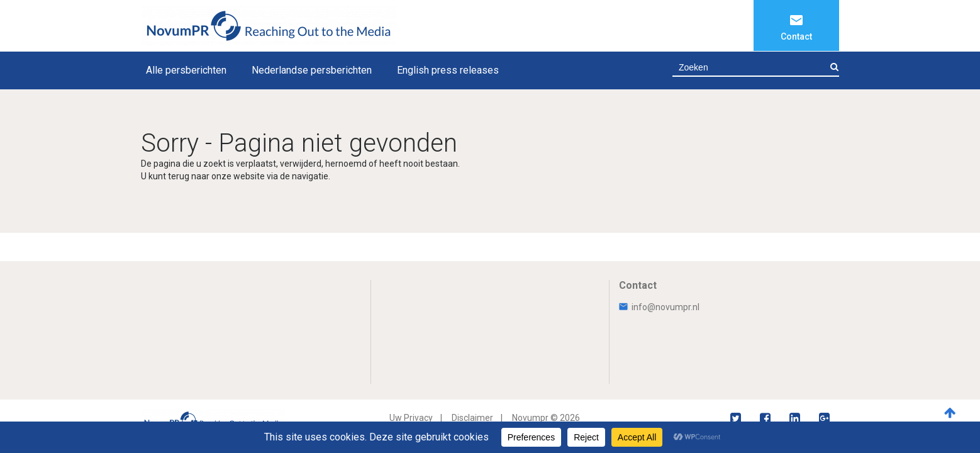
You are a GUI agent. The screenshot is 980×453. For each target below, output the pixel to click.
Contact (796, 36)
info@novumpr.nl (659, 307)
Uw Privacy (411, 418)
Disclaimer (472, 418)
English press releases (448, 70)
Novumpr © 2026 (546, 418)
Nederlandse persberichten (312, 70)
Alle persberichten (186, 70)
